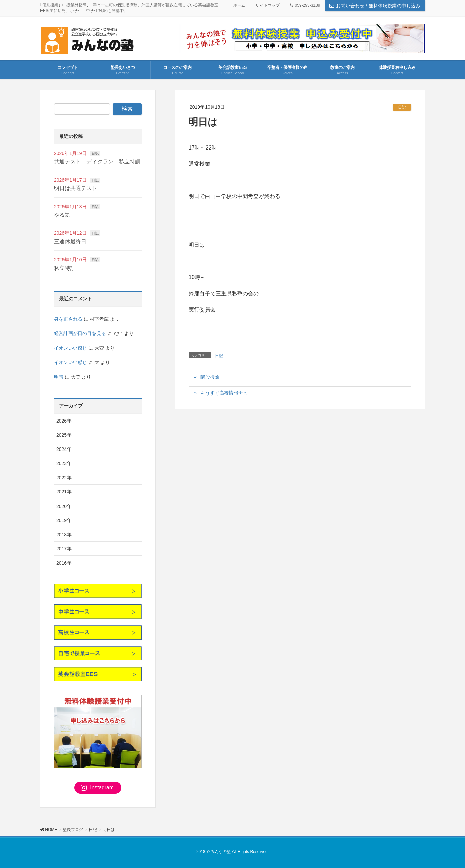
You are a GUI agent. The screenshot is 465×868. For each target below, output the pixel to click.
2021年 (64, 492)
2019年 (64, 520)
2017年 (64, 549)
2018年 (64, 535)
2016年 (64, 563)
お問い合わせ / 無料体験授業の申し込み (375, 6)
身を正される (68, 319)
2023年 (64, 463)
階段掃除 (210, 377)
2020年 (64, 506)
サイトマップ (268, 5)
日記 (402, 107)
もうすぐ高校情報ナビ (224, 393)
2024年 (64, 449)
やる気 (62, 215)
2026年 (64, 421)
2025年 (64, 435)
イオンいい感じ (71, 348)
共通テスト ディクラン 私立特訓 (97, 161)
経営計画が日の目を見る (80, 333)
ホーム (239, 5)
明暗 (59, 377)
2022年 (64, 478)
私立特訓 (65, 268)
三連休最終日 (70, 241)
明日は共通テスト (76, 188)
